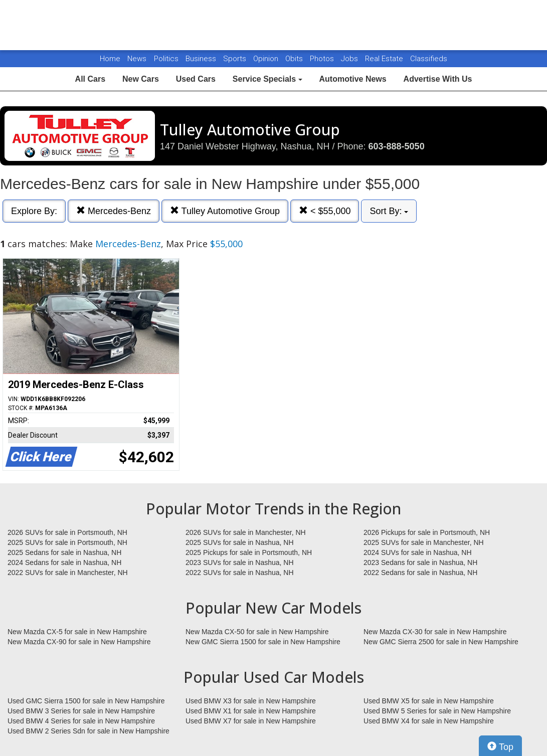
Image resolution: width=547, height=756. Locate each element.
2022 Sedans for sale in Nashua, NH (420, 573)
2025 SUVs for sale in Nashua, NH (240, 542)
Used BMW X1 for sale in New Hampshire (251, 711)
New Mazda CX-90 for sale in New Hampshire (79, 642)
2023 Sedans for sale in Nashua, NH (420, 562)
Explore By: (34, 211)
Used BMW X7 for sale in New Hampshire (251, 721)
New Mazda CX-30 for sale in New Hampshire (435, 632)
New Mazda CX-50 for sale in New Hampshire (257, 632)
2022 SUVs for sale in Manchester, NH (68, 573)
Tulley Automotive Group (225, 211)
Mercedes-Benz (114, 211)
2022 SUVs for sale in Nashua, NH (240, 573)
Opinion (267, 59)
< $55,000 (325, 211)
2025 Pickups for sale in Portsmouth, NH (249, 552)
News (137, 59)
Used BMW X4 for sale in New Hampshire (429, 721)
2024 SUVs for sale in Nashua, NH (418, 552)
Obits (295, 59)
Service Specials (267, 79)
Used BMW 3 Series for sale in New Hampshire (81, 711)
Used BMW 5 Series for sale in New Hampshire (437, 711)
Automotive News (352, 79)
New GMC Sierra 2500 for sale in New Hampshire (441, 642)
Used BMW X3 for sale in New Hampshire (251, 701)
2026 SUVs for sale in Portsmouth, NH (67, 532)
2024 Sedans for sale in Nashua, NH (64, 562)
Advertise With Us (438, 79)
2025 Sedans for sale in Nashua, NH (64, 552)
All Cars (90, 79)
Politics (166, 59)
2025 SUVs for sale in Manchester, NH (424, 542)
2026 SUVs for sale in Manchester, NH (246, 532)
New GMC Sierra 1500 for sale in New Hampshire (263, 642)
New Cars (141, 79)
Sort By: (389, 211)
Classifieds (429, 59)
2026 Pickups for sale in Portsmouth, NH (427, 532)
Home (110, 59)
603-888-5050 (397, 146)
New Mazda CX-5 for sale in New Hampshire (77, 632)
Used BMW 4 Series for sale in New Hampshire (81, 721)
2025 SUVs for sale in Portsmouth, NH (67, 542)
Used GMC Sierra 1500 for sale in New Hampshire (86, 701)
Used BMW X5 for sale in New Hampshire (429, 701)
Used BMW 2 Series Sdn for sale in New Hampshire (88, 731)
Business (202, 59)
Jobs (350, 59)
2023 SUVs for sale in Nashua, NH (240, 562)
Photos (323, 59)
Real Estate (385, 59)
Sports (236, 59)
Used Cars (196, 79)
